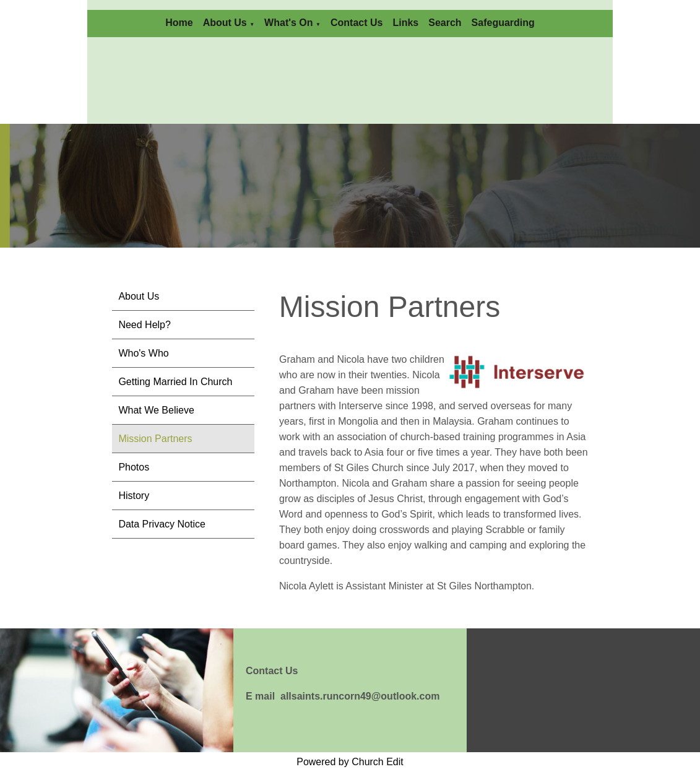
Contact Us (356, 23)
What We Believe (156, 410)
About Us (225, 23)
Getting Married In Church (175, 382)
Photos (134, 467)
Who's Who (143, 353)
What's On (288, 23)
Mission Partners (155, 439)
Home (179, 23)
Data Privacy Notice (162, 524)
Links (405, 23)
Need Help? (145, 325)
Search (445, 23)
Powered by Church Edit (350, 762)
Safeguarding (503, 23)
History (134, 496)
